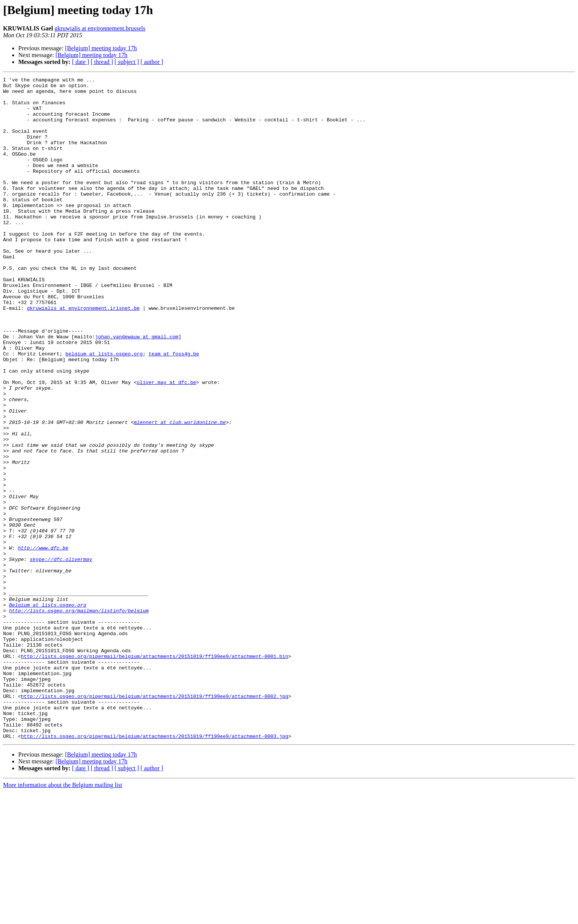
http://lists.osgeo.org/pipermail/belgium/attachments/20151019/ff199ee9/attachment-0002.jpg (155, 820)
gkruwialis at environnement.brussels (100, 28)
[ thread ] (102, 62)
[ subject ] (127, 62)
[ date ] (81, 62)
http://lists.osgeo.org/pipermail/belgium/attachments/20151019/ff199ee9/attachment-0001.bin (155, 773)
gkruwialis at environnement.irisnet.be (83, 355)
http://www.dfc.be (43, 642)
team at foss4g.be (174, 409)
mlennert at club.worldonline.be (180, 492)
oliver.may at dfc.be (166, 444)
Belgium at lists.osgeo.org (48, 711)
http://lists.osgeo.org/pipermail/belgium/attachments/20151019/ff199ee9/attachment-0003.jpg (155, 868)
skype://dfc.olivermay (61, 656)
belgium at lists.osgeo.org (104, 409)
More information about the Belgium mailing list (63, 917)
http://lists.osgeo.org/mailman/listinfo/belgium (79, 718)
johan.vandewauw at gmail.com (137, 389)
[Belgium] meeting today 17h (101, 48)
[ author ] (152, 62)
